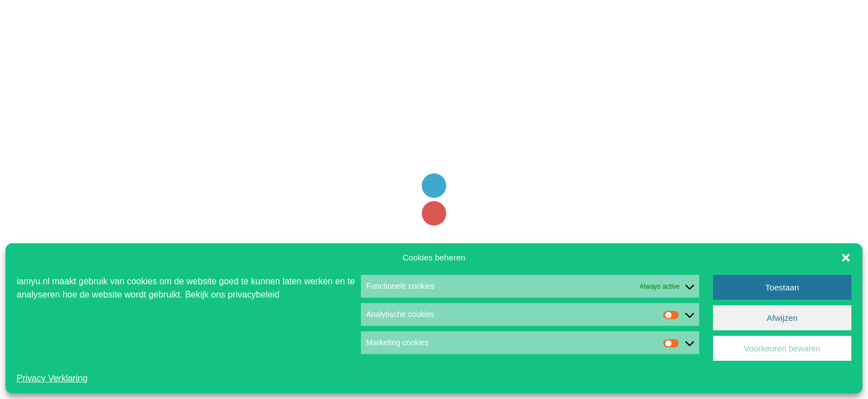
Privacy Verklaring (52, 378)
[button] (846, 258)
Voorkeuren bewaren (782, 348)
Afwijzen (782, 318)
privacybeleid (254, 295)
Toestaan (782, 287)
